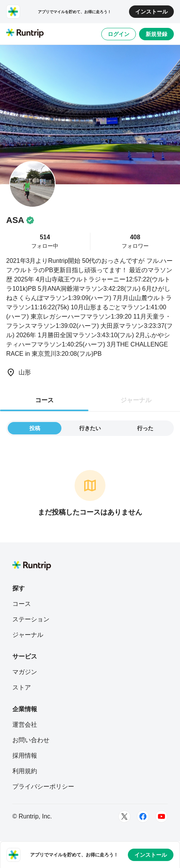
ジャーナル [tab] (136, 400)
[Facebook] (143, 817)
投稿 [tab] (35, 428)
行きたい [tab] (90, 428)
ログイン (119, 34)
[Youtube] (161, 817)
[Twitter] (124, 817)
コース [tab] (44, 400)
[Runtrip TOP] (25, 34)
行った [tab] (145, 428)
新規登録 (156, 34)
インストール (151, 12)
